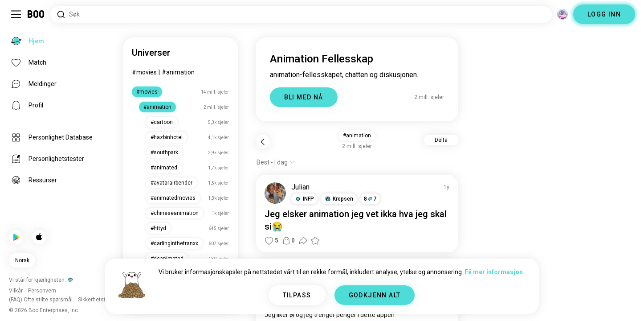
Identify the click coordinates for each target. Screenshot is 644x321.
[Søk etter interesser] (301, 14)
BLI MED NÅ (304, 97)
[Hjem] (36, 14)
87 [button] (370, 199)
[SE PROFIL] (275, 193)
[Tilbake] (263, 142)
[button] (304, 199)
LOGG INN (604, 14)
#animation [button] (357, 136)
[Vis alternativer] (276, 162)
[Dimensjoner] (562, 14)
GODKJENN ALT (375, 295)
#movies (144, 72)
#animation (178, 72)
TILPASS (297, 295)
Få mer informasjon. (495, 272)
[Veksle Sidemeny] (16, 14)
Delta (441, 140)
